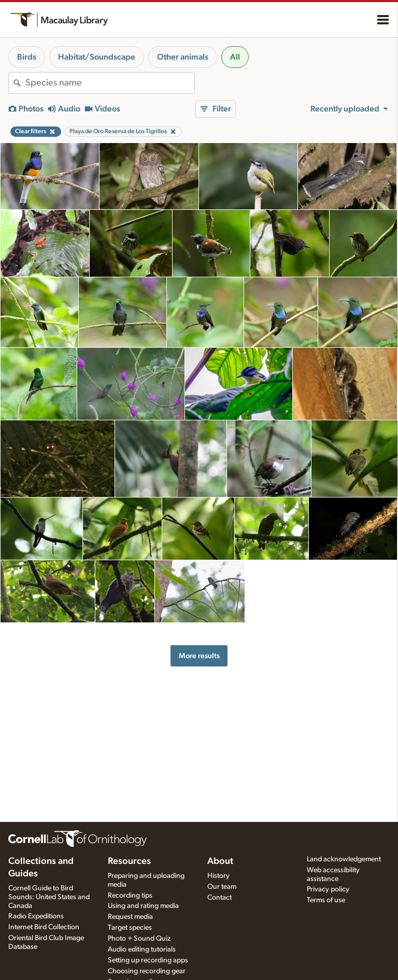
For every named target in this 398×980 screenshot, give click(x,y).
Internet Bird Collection (44, 927)
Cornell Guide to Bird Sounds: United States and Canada (49, 897)
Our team (222, 887)
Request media (130, 917)
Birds (27, 57)
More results (199, 656)
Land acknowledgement (344, 859)
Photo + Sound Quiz (139, 939)
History (218, 876)
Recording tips (130, 896)
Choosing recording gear (147, 971)
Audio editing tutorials (142, 949)
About (220, 861)
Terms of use (326, 900)
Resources (129, 861)
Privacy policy (328, 889)
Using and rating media (143, 906)
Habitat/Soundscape (97, 57)
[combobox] (110, 83)
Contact (219, 898)
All (235, 57)
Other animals (183, 57)
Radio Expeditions (36, 916)
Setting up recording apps (148, 960)
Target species (130, 928)
